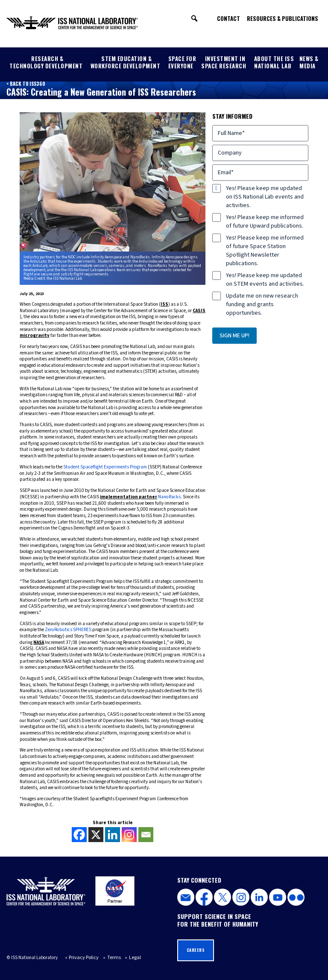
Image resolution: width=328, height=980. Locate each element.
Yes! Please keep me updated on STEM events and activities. (265, 279)
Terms (109, 957)
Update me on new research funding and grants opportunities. (262, 304)
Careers (195, 949)
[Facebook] (79, 834)
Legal (127, 957)
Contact (228, 18)
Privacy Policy (82, 957)
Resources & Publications (283, 18)
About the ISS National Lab (274, 62)
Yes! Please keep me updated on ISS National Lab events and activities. (265, 196)
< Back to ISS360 (25, 84)
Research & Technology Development (46, 62)
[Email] (146, 834)
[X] (96, 834)
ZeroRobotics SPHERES (67, 629)
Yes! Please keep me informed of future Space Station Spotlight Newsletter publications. (265, 250)
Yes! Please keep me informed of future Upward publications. (265, 221)
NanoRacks (169, 496)
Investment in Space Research (224, 62)
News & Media (309, 62)
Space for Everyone (182, 62)
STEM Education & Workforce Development (126, 62)
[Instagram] (129, 834)
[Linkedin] (113, 834)
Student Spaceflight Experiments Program (105, 467)
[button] (194, 18)
